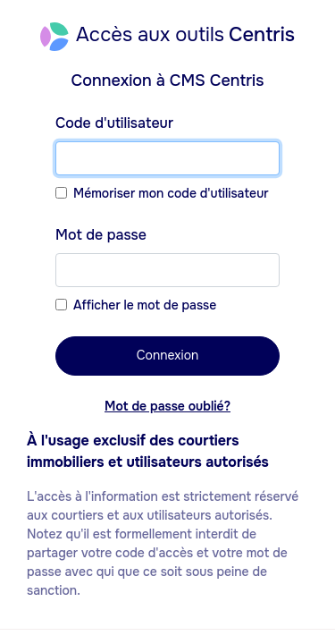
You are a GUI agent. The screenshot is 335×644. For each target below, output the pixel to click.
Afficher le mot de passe (145, 305)
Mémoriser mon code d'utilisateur (171, 193)
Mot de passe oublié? (167, 406)
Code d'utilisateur (114, 123)
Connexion (168, 355)
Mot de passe (101, 235)
